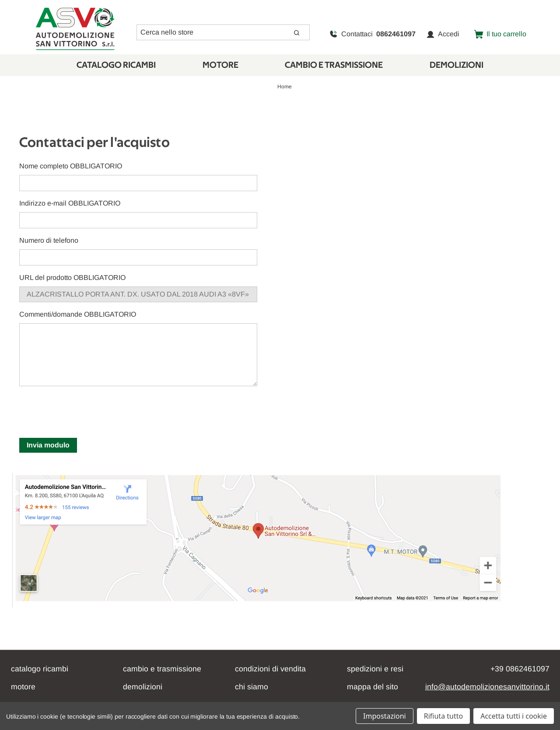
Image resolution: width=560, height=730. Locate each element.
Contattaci (372, 34)
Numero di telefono (49, 240)
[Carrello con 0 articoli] (500, 34)
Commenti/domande (78, 314)
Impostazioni (385, 716)
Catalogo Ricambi (116, 65)
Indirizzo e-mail (70, 203)
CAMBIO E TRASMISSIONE (334, 65)
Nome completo (71, 166)
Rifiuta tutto (443, 716)
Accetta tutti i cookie (514, 716)
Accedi (443, 34)
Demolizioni (457, 65)
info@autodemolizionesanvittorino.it (487, 687)
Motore (220, 65)
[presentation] (86, 410)
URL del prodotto (72, 278)
